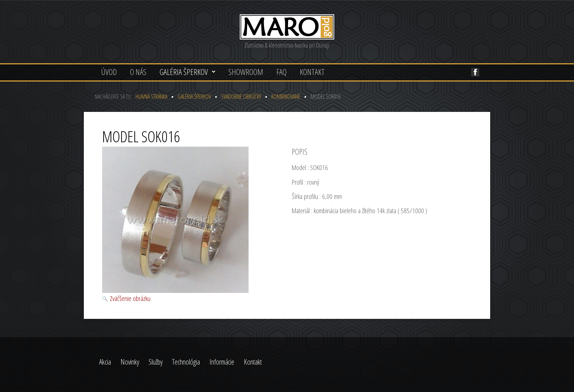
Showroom (246, 72)
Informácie (222, 362)
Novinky (130, 362)
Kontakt (312, 72)
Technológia (186, 362)
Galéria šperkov (184, 72)
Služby (156, 362)
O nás (138, 72)
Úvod (109, 72)
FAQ (282, 72)
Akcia (105, 362)
